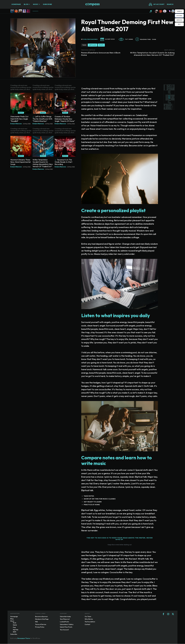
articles (92, 45)
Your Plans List (65, 619)
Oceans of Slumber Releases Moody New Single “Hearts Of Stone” (65, 119)
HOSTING (179, 16)
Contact (87, 625)
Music (21, 113)
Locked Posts (64, 622)
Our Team (88, 617)
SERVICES (179, 20)
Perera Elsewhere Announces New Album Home (101, 54)
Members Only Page (42, 619)
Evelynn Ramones (91, 39)
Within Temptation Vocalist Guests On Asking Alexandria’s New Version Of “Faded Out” (152, 54)
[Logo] (92, 4)
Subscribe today (65, 617)
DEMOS (179, 11)
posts (101, 45)
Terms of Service (41, 625)
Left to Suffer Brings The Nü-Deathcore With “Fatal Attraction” (42, 119)
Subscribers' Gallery (67, 625)
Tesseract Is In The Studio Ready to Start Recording (63, 162)
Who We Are (89, 619)
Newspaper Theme (24, 638)
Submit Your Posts (66, 627)
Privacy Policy (40, 627)
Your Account (64, 630)
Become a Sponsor (41, 617)
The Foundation (90, 622)
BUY (179, 24)
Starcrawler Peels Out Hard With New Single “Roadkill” (19, 119)
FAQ (36, 622)
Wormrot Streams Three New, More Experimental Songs (20, 162)
